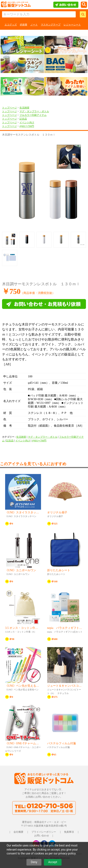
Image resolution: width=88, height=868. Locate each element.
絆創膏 (24, 25)
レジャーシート (72, 25)
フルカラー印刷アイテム (33, 115)
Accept (53, 862)
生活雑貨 (24, 108)
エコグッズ (11, 25)
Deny (34, 862)
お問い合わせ (42, 836)
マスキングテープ (51, 25)
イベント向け (27, 122)
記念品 (23, 119)
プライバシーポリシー (44, 832)
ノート (34, 25)
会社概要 (18, 832)
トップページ (9, 108)
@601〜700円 (27, 126)
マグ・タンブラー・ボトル (34, 111)
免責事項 (69, 832)
